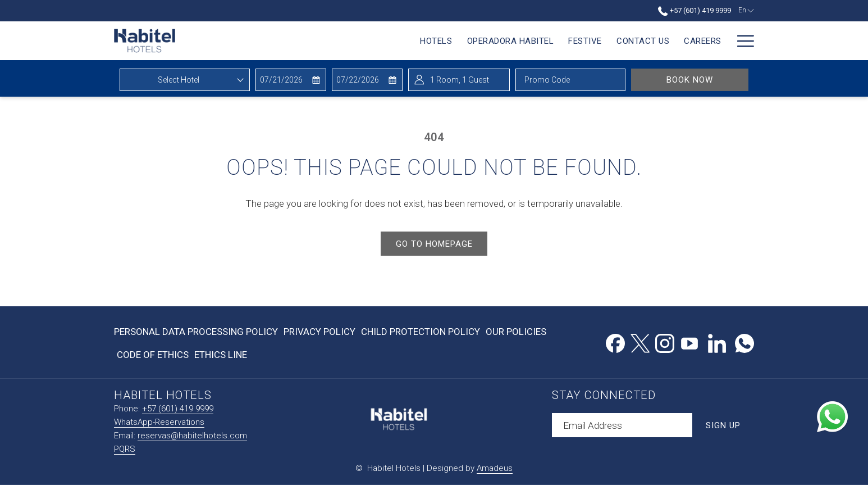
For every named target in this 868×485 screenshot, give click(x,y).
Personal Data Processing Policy (196, 332)
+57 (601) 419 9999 (178, 409)
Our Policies (516, 332)
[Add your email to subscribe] (622, 425)
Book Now (707, 80)
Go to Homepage (434, 244)
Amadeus (495, 468)
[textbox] (185, 80)
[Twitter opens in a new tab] (640, 342)
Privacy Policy (319, 332)
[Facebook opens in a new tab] (615, 342)
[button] (291, 80)
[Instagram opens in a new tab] (665, 342)
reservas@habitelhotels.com (192, 436)
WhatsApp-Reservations (159, 422)
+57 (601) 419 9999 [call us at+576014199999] (695, 10)
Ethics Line (221, 355)
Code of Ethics (153, 355)
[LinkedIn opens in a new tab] (717, 342)
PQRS (125, 449)
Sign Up (723, 425)
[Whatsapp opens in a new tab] (744, 342)
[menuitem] (425, 41)
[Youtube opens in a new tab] (689, 342)
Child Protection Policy (421, 332)
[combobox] (185, 80)
